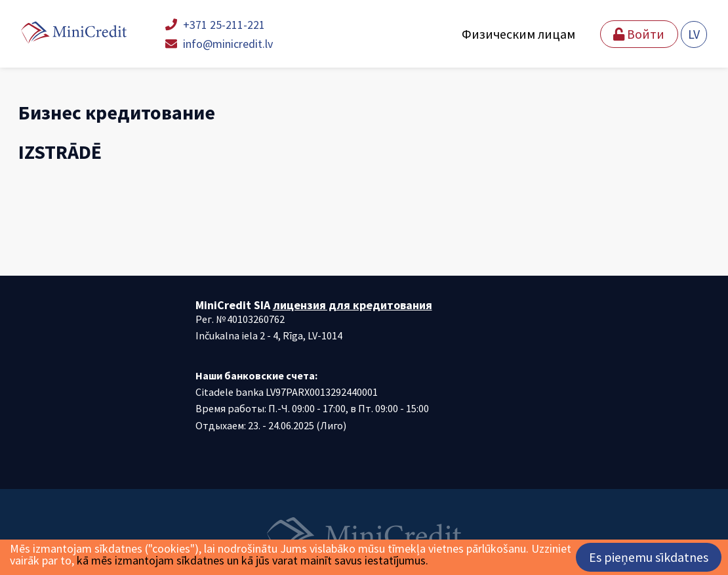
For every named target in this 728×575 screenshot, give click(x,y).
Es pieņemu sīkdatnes (649, 557)
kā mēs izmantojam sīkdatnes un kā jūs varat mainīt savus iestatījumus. (253, 560)
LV (694, 34)
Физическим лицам (518, 34)
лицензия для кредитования (353, 305)
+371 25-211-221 (215, 25)
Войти (639, 34)
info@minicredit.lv (219, 44)
